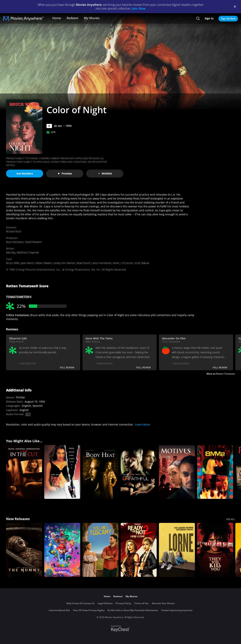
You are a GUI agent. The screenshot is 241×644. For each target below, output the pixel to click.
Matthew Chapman (28, 252)
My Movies (92, 18)
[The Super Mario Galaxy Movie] (62, 550)
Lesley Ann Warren (64, 263)
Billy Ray (11, 252)
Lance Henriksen (101, 263)
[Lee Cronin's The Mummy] (24, 550)
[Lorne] (177, 550)
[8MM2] (215, 472)
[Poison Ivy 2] (62, 472)
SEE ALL (231, 519)
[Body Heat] (100, 472)
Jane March (28, 263)
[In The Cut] (24, 472)
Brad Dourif (83, 263)
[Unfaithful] (139, 472)
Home (57, 18)
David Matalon (33, 242)
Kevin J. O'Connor (123, 263)
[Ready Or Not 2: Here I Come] (139, 550)
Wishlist (105, 173)
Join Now (139, 8)
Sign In (209, 18)
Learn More (142, 424)
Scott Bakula (142, 263)
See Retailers (25, 173)
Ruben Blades (44, 263)
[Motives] (177, 472)
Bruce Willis (13, 263)
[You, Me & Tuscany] (100, 550)
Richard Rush (14, 231)
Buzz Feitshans (15, 242)
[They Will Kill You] (215, 550)
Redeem (72, 18)
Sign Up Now (228, 19)
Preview (65, 173)
